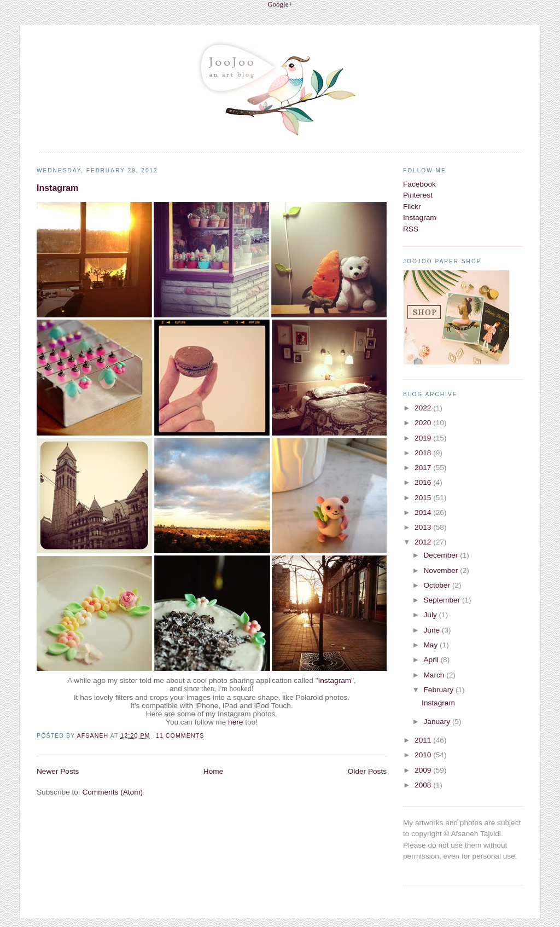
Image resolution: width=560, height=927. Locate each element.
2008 (424, 785)
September (443, 600)
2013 (424, 527)
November (442, 570)
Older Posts (367, 771)
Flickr (412, 207)
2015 (424, 498)
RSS (411, 229)
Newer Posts (58, 771)
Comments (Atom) (112, 792)
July (431, 615)
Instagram (57, 188)
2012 (424, 542)
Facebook (419, 184)
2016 (424, 482)
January (437, 722)
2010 (424, 755)
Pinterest (418, 195)
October (437, 585)
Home (213, 771)
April (432, 660)
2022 (424, 408)
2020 (424, 423)
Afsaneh (94, 735)
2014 (424, 512)
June (432, 630)
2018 (424, 453)
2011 (424, 740)
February (439, 690)
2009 (424, 770)
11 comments (180, 735)
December (442, 555)
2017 (424, 468)
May (431, 645)
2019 (424, 438)
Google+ (280, 4)
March (435, 675)
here (235, 722)
